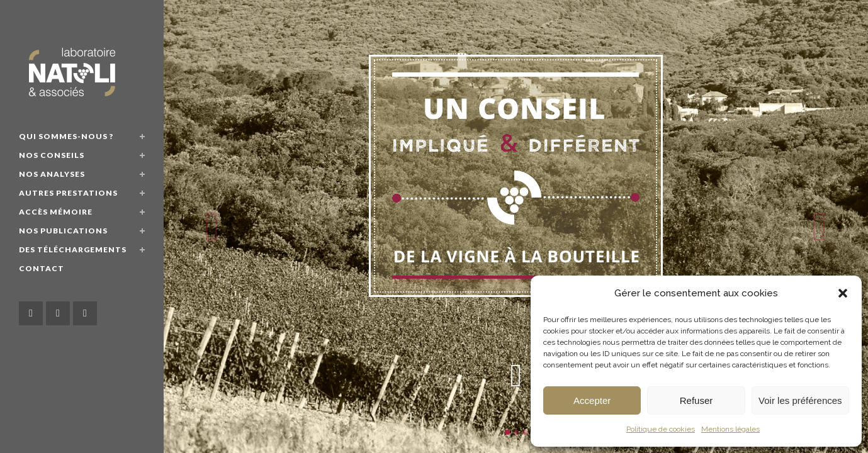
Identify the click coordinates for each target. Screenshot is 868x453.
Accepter (592, 400)
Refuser (696, 400)
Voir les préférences (800, 400)
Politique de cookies (661, 429)
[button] (843, 293)
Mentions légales (730, 429)
